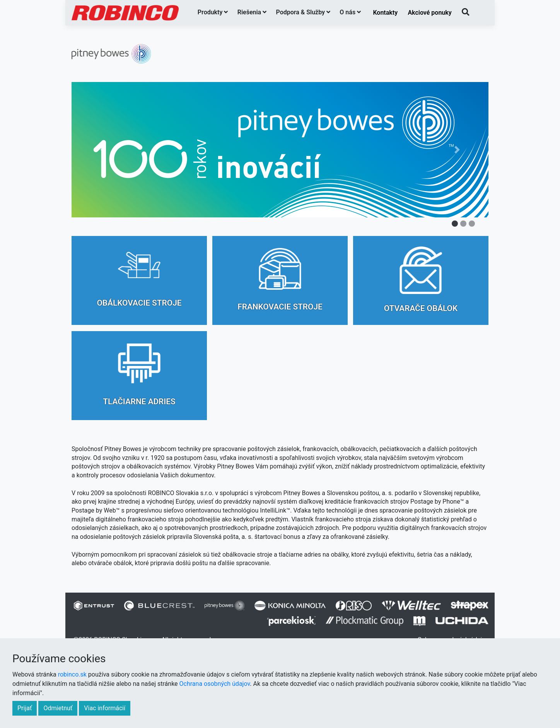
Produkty (213, 12)
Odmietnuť (58, 708)
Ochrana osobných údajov (215, 684)
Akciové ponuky (429, 13)
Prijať (25, 708)
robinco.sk (72, 674)
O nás (350, 12)
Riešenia (252, 12)
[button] (103, 150)
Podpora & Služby (303, 12)
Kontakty (385, 13)
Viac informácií (105, 708)
